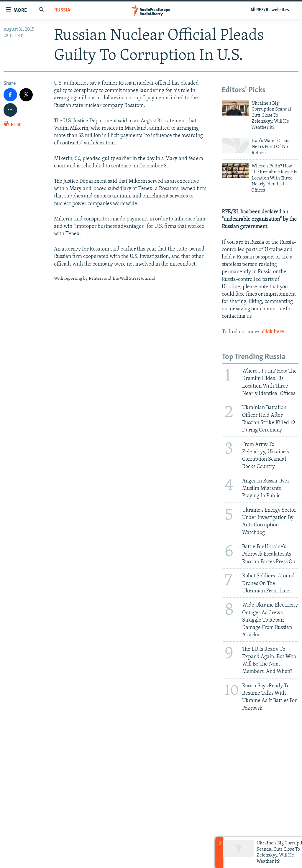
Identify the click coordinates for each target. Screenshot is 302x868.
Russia (62, 10)
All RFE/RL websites (270, 10)
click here (273, 332)
